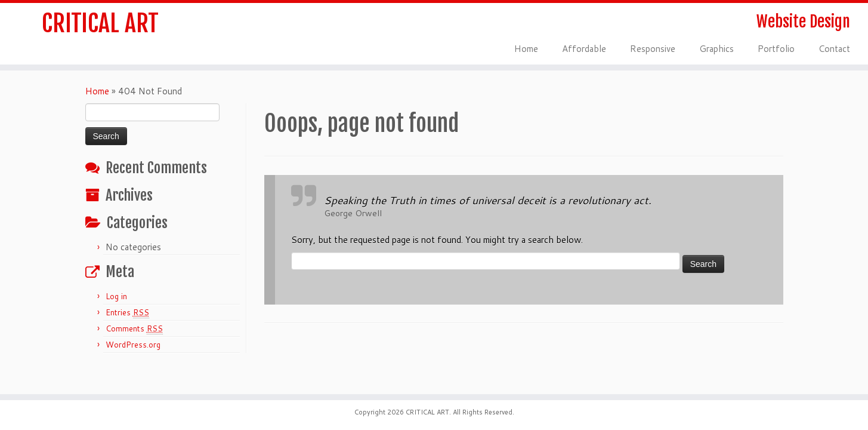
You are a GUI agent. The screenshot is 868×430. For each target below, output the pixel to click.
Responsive (653, 49)
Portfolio (776, 49)
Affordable (584, 49)
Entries (127, 313)
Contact (834, 49)
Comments (134, 329)
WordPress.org (133, 345)
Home (526, 49)
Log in (116, 296)
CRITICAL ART (100, 23)
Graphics (716, 49)
